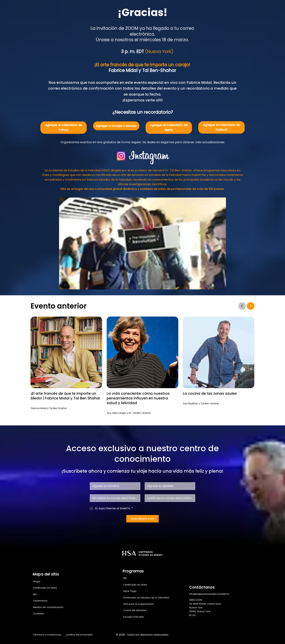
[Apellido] (169, 486)
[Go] (242, 306)
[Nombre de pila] (114, 486)
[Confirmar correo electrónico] (169, 498)
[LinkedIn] (237, 635)
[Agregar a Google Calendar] (116, 126)
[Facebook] (214, 635)
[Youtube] (244, 635)
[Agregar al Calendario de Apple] (169, 128)
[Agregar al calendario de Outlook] (221, 127)
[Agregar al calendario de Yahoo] (64, 128)
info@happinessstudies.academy (209, 594)
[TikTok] (252, 635)
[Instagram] (221, 635)
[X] (229, 635)
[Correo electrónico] (114, 498)
